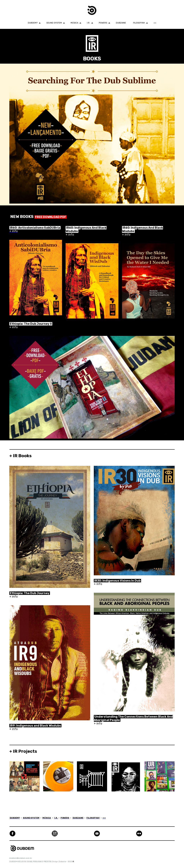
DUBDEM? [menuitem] (33, 23)
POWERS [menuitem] (103, 23)
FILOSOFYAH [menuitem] (139, 23)
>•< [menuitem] (155, 23)
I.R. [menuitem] (88, 23)
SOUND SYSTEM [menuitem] (54, 23)
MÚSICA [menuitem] (74, 23)
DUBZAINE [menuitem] (121, 23)
